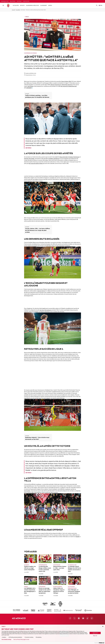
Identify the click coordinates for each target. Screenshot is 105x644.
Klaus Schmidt (64, 157)
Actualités (18, 10)
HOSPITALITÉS (26, 1)
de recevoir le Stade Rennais (69, 86)
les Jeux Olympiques (45, 310)
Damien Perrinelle (29, 159)
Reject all (95, 636)
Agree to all (95, 633)
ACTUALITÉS (16, 5)
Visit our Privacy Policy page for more (21, 639)
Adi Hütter (31, 86)
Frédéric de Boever (54, 159)
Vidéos (50, 5)
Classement (44, 5)
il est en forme (41, 291)
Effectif (22, 5)
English (4, 626)
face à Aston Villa (66, 81)
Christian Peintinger (74, 157)
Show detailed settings (6, 639)
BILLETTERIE (13, 1)
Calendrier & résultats (32, 5)
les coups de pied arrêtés (36, 163)
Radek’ (78, 537)
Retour (26, 17)
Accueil (13, 10)
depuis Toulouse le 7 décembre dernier (61, 85)
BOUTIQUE (19, 1)
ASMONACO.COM (5, 1)
